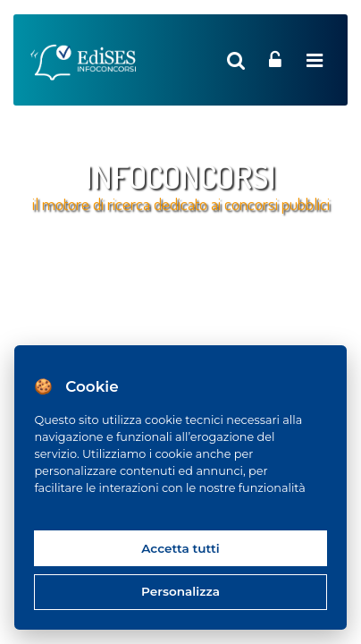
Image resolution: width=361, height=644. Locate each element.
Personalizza (180, 591)
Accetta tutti (180, 548)
